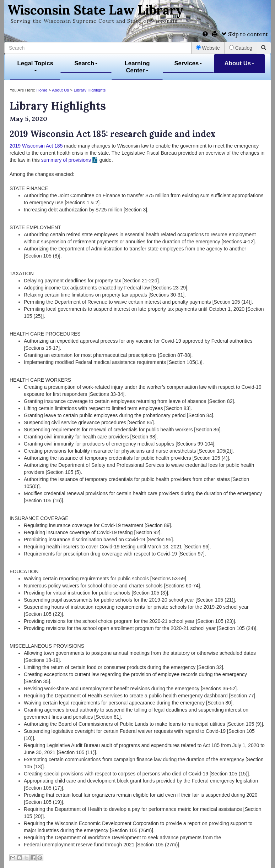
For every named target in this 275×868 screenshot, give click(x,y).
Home (42, 90)
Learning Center (137, 67)
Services (188, 63)
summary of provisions (66, 160)
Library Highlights (90, 90)
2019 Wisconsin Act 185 (36, 146)
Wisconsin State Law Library (95, 10)
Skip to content (245, 34)
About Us (240, 63)
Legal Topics (35, 66)
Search (86, 63)
